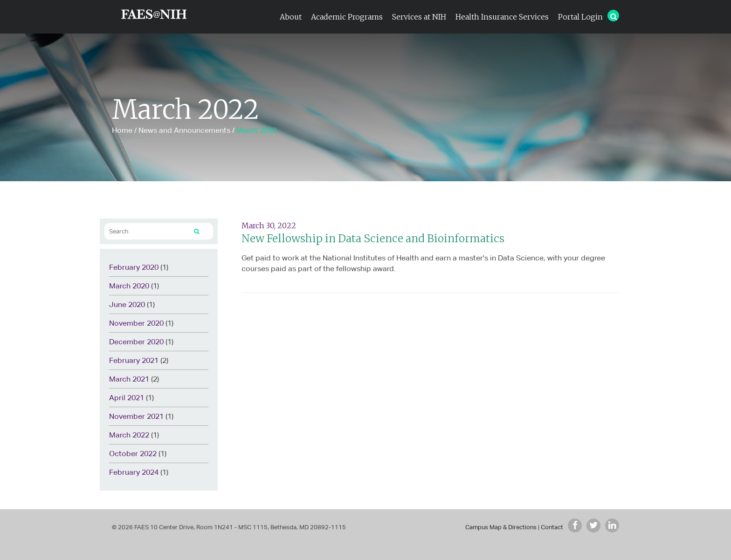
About (291, 17)
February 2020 (134, 267)
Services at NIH (419, 17)
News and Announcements (184, 130)
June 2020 (127, 304)
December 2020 (136, 342)
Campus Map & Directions (501, 527)
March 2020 (129, 286)
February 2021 (134, 360)
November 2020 (136, 323)
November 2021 (136, 416)
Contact (552, 527)
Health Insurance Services (502, 17)
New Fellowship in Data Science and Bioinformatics (373, 239)
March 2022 (129, 435)
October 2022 (133, 454)
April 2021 (127, 398)
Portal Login (580, 17)
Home (122, 130)
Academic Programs (347, 17)
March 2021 (129, 379)
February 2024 (134, 472)
